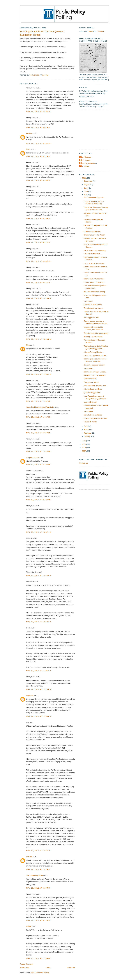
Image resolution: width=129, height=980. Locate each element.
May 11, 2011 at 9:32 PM (38, 243)
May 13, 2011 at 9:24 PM (38, 920)
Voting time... (89, 368)
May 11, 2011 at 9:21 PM (38, 156)
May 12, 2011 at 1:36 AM (38, 401)
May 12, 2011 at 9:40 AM (38, 500)
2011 (84, 178)
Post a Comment (27, 964)
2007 (84, 451)
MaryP (29, 926)
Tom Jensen (85, 166)
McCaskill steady (90, 422)
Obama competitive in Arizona (95, 418)
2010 (84, 441)
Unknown (30, 695)
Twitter (90, 31)
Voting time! (88, 301)
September (89, 181)
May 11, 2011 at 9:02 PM (38, 127)
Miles (28, 149)
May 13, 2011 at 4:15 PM (38, 888)
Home (48, 968)
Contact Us (84, 463)
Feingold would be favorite (94, 263)
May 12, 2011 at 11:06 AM (39, 671)
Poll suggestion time (91, 318)
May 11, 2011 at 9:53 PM (38, 283)
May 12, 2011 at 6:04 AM (38, 433)
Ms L (28, 345)
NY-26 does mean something (95, 250)
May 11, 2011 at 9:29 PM (38, 180)
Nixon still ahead (90, 402)
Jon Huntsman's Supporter (94, 198)
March (87, 429)
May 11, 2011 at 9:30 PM (38, 218)
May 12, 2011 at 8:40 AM (38, 465)
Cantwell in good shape (93, 305)
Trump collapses (90, 379)
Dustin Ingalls (85, 160)
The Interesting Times (35, 875)
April (86, 426)
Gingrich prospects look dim (94, 365)
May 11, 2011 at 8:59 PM (38, 112)
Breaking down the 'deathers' (95, 375)
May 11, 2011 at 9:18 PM (38, 143)
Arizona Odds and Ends (93, 389)
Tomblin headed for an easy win (96, 333)
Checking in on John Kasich (94, 235)
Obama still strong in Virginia (95, 372)
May (86, 195)
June (86, 191)
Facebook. (101, 31)
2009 (84, 444)
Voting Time (88, 411)
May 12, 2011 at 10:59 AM (39, 622)
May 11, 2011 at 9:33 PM (38, 261)
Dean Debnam (86, 157)
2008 (84, 448)
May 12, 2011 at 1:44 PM (38, 869)
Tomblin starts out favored (94, 308)
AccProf (29, 133)
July (86, 188)
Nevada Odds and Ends (93, 415)
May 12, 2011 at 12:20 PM (39, 689)
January (87, 436)
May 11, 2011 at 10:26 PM (39, 298)
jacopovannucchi (33, 457)
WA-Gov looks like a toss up (94, 292)
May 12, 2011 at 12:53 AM (39, 374)
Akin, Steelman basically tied (95, 386)
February (88, 433)
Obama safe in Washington (94, 279)
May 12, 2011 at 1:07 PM (38, 851)
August (87, 184)
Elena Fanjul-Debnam (88, 163)
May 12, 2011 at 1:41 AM (38, 417)
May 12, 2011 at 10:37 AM (39, 532)
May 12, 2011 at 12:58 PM (39, 716)
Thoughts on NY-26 (91, 382)
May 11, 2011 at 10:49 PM (39, 339)
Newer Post (25, 968)
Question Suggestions (92, 231)
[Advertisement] (96, 130)
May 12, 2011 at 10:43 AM (39, 576)
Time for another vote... (93, 254)
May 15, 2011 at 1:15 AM (38, 958)
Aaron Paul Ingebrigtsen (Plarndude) (40, 407)
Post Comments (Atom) (40, 973)
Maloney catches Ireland (93, 336)
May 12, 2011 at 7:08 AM (38, 451)
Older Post (71, 968)
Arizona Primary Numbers (94, 352)
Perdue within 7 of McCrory (94, 282)
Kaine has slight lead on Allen (95, 356)
